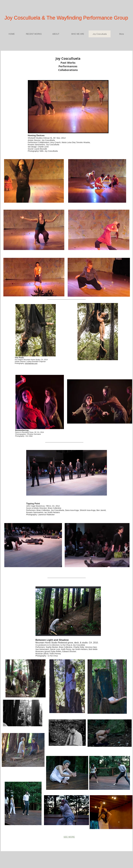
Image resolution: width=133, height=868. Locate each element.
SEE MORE (69, 837)
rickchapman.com (31, 363)
